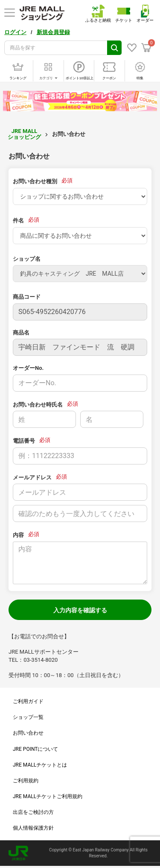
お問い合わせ (28, 733)
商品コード (27, 297)
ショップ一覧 (28, 717)
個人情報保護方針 (33, 828)
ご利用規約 (26, 781)
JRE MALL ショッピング (24, 134)
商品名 (21, 333)
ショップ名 (27, 259)
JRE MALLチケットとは (40, 765)
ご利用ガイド (28, 701)
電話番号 (24, 441)
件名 (18, 221)
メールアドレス (32, 477)
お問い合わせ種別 (35, 181)
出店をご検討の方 (33, 812)
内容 (18, 535)
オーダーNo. (28, 368)
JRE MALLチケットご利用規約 (48, 796)
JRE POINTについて (35, 749)
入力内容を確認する (80, 610)
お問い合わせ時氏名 (38, 405)
